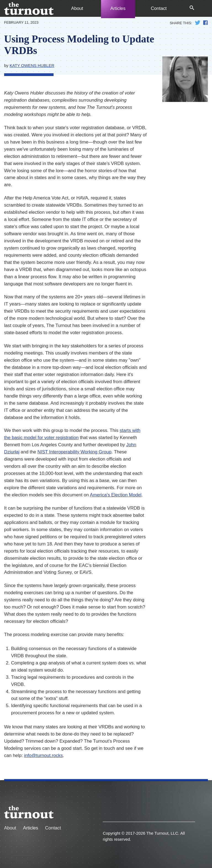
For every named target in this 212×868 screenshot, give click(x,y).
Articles (118, 8)
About (77, 8)
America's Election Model (116, 495)
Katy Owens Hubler (32, 66)
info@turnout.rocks (43, 755)
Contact (159, 8)
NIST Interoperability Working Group (74, 452)
